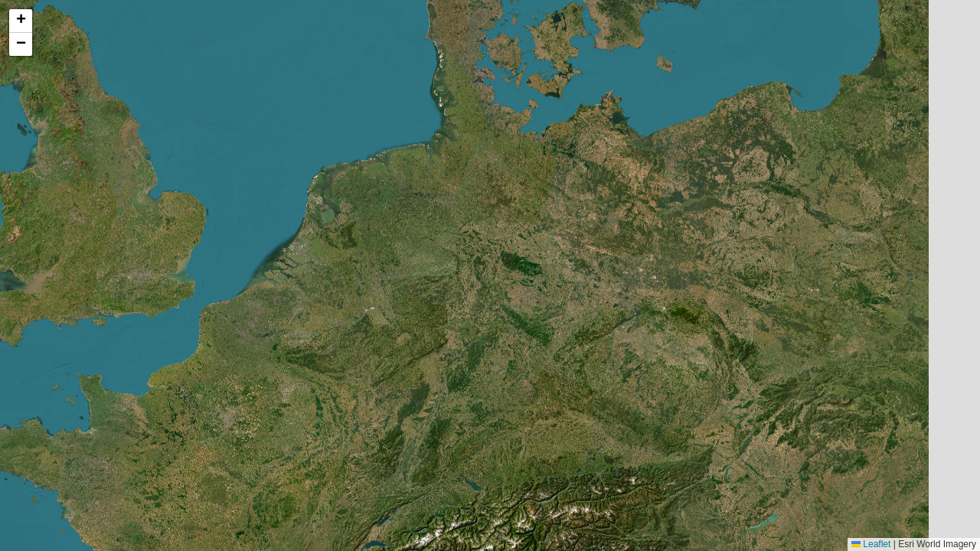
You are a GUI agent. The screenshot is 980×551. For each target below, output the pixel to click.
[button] (21, 21)
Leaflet (871, 544)
